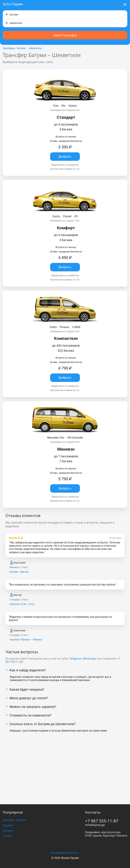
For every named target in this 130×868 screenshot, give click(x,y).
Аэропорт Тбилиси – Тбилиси (26, 640)
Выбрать (65, 156)
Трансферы (9, 48)
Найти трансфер (65, 35)
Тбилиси (8, 825)
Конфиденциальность (65, 853)
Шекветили (35, 48)
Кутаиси (8, 831)
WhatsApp (90, 659)
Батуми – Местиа (19, 572)
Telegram (76, 659)
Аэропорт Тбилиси (14, 820)
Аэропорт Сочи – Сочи (22, 604)
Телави (7, 836)
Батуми (21, 48)
